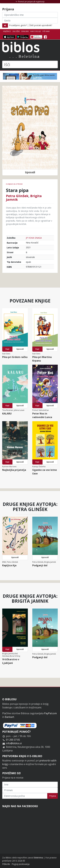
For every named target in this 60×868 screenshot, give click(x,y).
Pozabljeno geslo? (18, 25)
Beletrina (39, 858)
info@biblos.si (14, 743)
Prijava (53, 796)
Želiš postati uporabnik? (41, 25)
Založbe (16, 31)
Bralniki (25, 31)
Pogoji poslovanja (21, 864)
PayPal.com (50, 713)
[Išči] (30, 64)
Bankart (10, 717)
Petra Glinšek (17, 196)
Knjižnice (7, 31)
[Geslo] (30, 21)
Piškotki (6, 864)
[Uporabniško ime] (30, 15)
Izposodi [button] (30, 172)
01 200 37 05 (13, 740)
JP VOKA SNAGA (34, 238)
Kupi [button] (7, 349)
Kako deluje (36, 31)
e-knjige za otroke (14, 184)
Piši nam (46, 31)
